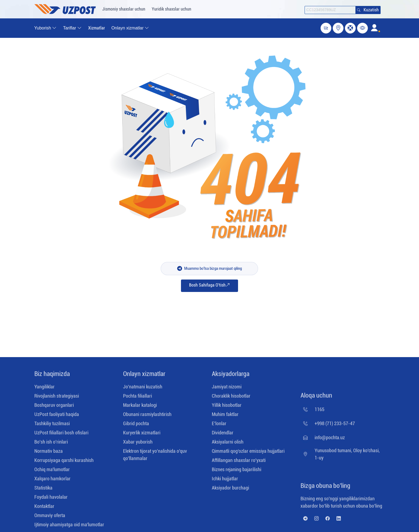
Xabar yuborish (138, 444)
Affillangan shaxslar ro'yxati (239, 462)
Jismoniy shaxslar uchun (124, 9)
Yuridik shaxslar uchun (171, 9)
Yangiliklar (44, 389)
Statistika (43, 490)
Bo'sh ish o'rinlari (51, 444)
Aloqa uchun (316, 397)
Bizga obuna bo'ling (325, 488)
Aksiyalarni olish (228, 444)
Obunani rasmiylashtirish (147, 416)
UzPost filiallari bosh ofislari (61, 435)
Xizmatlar (97, 28)
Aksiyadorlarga (231, 376)
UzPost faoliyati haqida (57, 416)
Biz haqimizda (52, 376)
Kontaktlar (44, 508)
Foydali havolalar (51, 499)
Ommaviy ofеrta (50, 517)
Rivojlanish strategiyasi (57, 398)
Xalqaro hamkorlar (52, 481)
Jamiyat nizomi (227, 389)
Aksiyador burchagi (230, 490)
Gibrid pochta (136, 425)
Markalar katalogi (140, 407)
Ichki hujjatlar (225, 481)
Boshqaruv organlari (54, 407)
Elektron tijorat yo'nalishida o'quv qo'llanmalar (155, 457)
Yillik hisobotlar (227, 407)
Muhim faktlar (225, 416)
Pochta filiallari (138, 398)
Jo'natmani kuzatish (143, 389)
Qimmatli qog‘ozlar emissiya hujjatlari (248, 453)
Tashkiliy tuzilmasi (52, 425)
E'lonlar (219, 425)
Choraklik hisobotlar (231, 398)
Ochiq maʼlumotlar (52, 471)
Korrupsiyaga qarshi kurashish (64, 462)
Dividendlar (223, 435)
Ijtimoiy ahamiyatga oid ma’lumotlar (69, 526)
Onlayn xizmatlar (144, 376)
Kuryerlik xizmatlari (142, 435)
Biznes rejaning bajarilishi (237, 471)
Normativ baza (49, 453)
